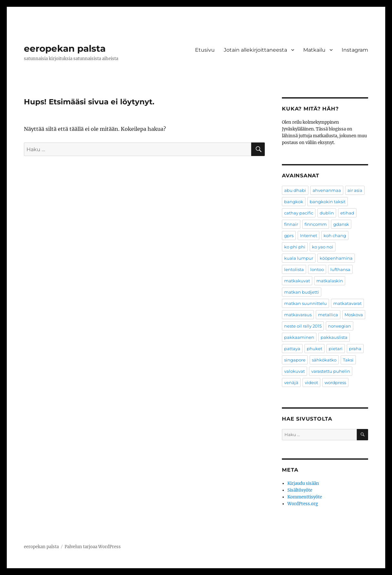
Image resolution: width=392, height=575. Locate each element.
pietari (336, 349)
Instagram (355, 50)
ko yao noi (323, 247)
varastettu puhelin (331, 371)
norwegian (340, 326)
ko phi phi (295, 247)
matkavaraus (298, 315)
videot (311, 382)
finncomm (316, 224)
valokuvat (294, 371)
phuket (315, 349)
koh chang (335, 235)
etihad (347, 213)
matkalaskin (330, 281)
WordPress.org (303, 504)
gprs (289, 235)
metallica (328, 315)
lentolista (294, 269)
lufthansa (340, 269)
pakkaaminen (299, 337)
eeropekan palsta (65, 48)
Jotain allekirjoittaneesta (255, 50)
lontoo (317, 269)
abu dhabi (295, 190)
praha (355, 349)
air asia (355, 190)
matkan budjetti (302, 292)
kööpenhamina (336, 258)
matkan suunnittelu (305, 303)
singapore (295, 360)
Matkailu (314, 50)
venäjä (291, 382)
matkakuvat (297, 281)
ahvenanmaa (327, 190)
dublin (327, 213)
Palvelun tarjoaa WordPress (93, 547)
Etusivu (205, 50)
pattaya (292, 349)
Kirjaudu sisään (303, 483)
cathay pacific (299, 213)
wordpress (335, 382)
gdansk (341, 224)
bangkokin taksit (328, 202)
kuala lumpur (299, 258)
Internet (309, 235)
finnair (291, 224)
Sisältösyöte (300, 490)
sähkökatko (324, 360)
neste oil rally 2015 (303, 326)
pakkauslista (334, 337)
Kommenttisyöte (305, 497)
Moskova (354, 315)
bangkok (294, 202)
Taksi (348, 360)
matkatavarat (347, 303)
